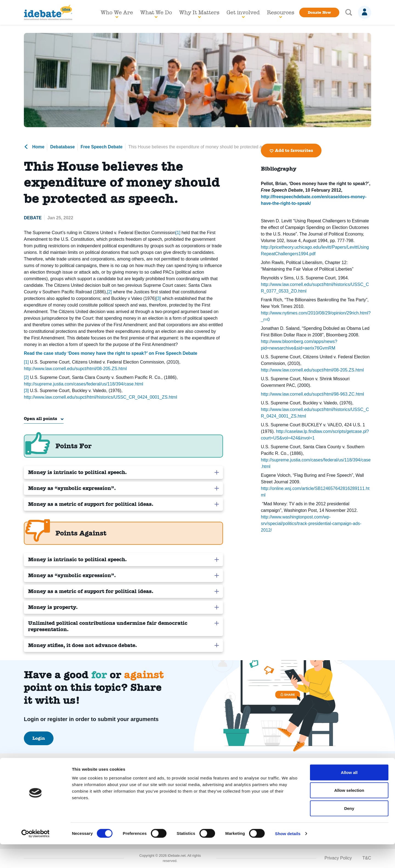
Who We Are (117, 14)
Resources (281, 14)
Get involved (243, 14)
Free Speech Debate (102, 147)
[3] (159, 298)
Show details (288, 857)
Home (34, 147)
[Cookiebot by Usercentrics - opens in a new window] (36, 857)
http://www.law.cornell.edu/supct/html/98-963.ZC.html (312, 394)
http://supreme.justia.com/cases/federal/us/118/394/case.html (84, 384)
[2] (109, 292)
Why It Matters (199, 14)
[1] (178, 233)
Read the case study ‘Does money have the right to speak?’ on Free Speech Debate (111, 353)
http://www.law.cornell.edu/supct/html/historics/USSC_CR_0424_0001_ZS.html (100, 397)
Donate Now (319, 12)
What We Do (156, 14)
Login (39, 739)
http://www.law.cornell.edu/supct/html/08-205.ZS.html (75, 369)
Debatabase (63, 147)
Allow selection (349, 814)
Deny (349, 832)
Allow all (349, 796)
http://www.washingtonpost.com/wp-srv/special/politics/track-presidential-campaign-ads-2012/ (311, 524)
